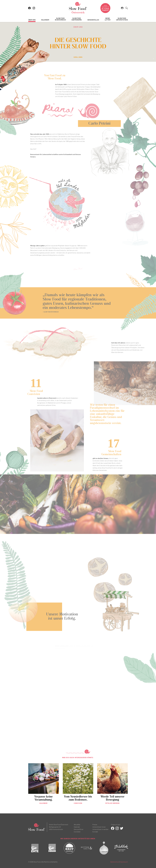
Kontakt (95, 832)
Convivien (77, 832)
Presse (95, 824)
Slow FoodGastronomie (77, 19)
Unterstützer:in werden (100, 829)
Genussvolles (93, 20)
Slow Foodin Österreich (60, 19)
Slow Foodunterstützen (122, 19)
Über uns (32, 20)
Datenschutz (115, 862)
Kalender (45, 20)
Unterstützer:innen (99, 827)
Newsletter (108, 19)
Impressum (124, 862)
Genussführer (79, 829)
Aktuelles (77, 824)
